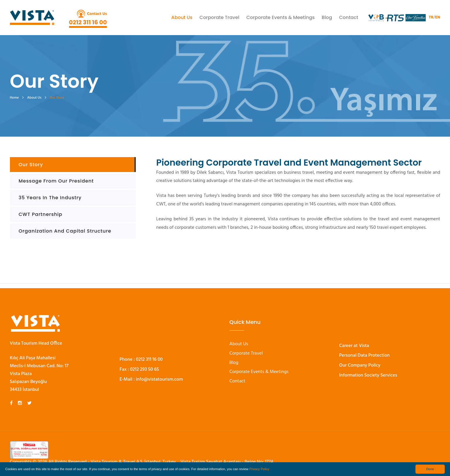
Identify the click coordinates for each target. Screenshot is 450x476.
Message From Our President (56, 181)
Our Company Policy (360, 365)
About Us (182, 17)
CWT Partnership (41, 214)
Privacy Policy (259, 469)
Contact (349, 17)
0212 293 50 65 (144, 370)
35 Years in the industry (50, 198)
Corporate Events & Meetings (280, 17)
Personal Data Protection (365, 355)
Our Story (31, 165)
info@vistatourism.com (159, 379)
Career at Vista (354, 346)
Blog (327, 17)
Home (14, 98)
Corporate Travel (219, 17)
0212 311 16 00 (88, 22)
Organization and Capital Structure (65, 231)
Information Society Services (368, 375)
